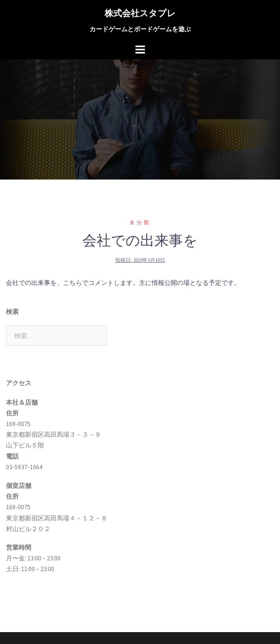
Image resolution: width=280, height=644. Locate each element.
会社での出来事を (140, 240)
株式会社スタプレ (140, 13)
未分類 (140, 223)
